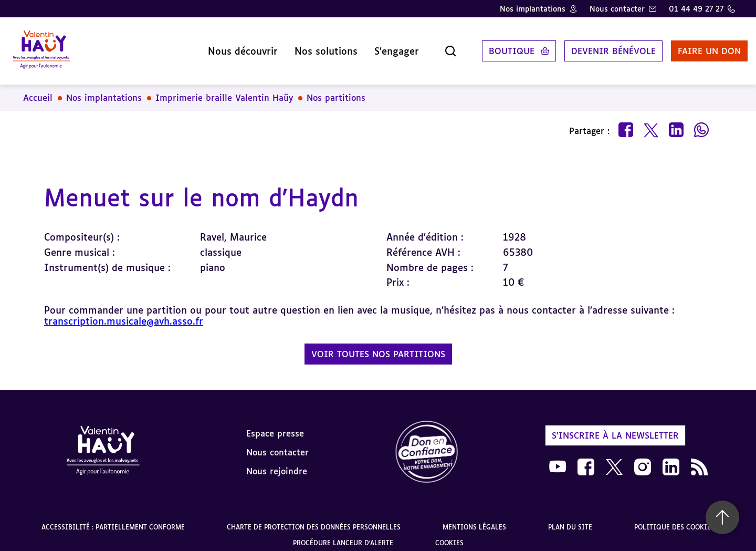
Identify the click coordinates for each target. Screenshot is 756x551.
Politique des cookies (674, 519)
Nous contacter (617, 9)
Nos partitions (336, 89)
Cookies (449, 534)
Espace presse (275, 425)
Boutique (499, 47)
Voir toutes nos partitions (378, 346)
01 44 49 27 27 (696, 9)
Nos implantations (533, 9)
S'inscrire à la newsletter (615, 427)
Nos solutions (313, 47)
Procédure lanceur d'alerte (343, 534)
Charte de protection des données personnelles (314, 519)
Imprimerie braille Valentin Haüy (224, 89)
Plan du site (570, 519)
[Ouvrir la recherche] (438, 47)
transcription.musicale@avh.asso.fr (124, 313)
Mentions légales (474, 519)
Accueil (38, 89)
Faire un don (697, 47)
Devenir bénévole (601, 47)
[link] (427, 444)
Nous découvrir (230, 47)
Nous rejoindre (277, 463)
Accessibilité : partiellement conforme (113, 519)
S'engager (384, 47)
